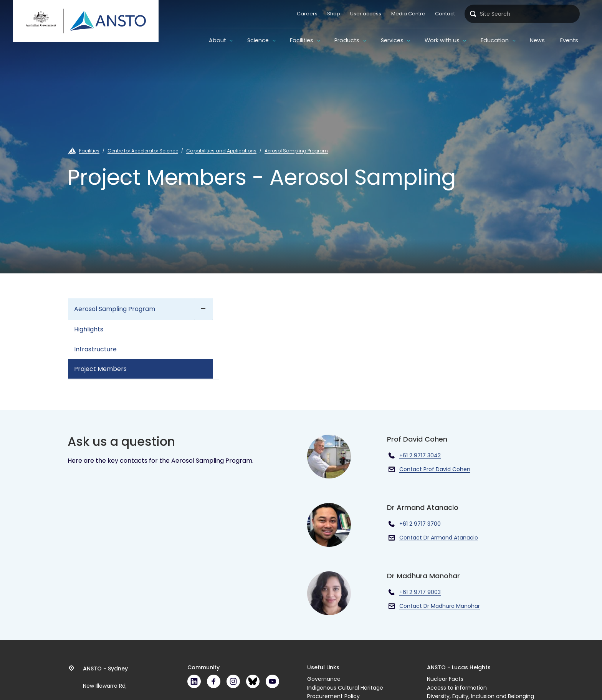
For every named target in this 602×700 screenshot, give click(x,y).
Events (569, 40)
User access (366, 14)
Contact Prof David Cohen (435, 469)
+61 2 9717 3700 (420, 524)
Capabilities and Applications (221, 151)
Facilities (302, 40)
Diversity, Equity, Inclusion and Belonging (480, 696)
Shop (334, 14)
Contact (445, 14)
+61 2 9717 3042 (420, 455)
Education (495, 40)
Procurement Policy (333, 696)
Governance (324, 679)
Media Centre (408, 14)
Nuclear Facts (445, 679)
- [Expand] (203, 309)
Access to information (457, 688)
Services (392, 40)
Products (347, 40)
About (217, 40)
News (537, 40)
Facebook (214, 681)
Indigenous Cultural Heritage (345, 688)
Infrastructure (95, 349)
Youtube (272, 681)
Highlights (89, 329)
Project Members (100, 369)
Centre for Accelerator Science (143, 151)
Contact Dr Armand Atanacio (439, 538)
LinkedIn (194, 681)
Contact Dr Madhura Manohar (440, 606)
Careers (307, 14)
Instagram (233, 681)
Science (258, 40)
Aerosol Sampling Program (296, 151)
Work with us (442, 40)
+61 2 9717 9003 (420, 592)
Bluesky (253, 681)
